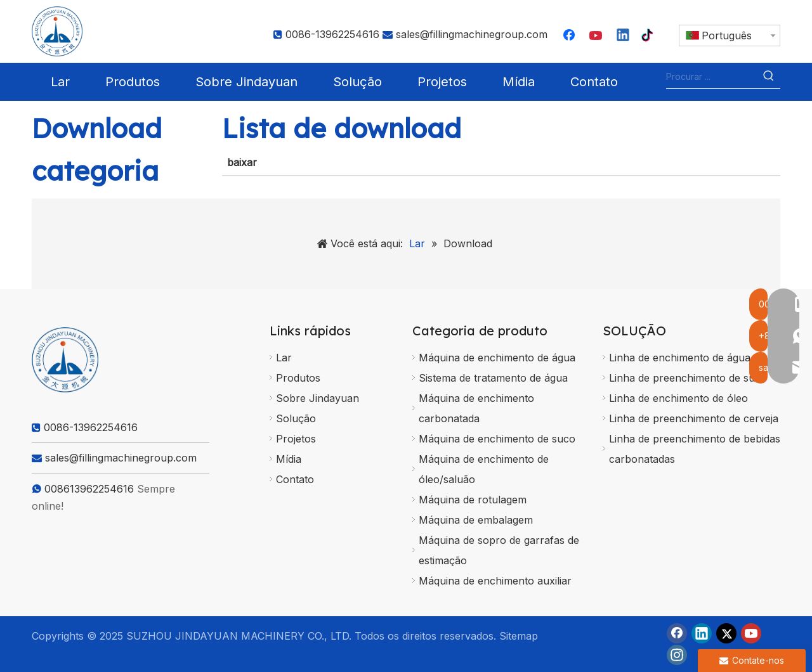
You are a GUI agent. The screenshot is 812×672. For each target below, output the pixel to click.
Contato (295, 479)
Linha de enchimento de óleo (678, 398)
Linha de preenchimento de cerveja (694, 418)
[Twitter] (726, 633)
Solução (296, 418)
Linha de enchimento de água (680, 358)
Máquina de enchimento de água (497, 358)
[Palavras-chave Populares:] (769, 77)
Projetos (296, 439)
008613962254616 (89, 489)
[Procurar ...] (712, 77)
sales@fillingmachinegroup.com (472, 34)
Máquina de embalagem (476, 520)
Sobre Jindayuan (318, 398)
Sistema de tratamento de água (493, 378)
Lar (284, 358)
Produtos (298, 378)
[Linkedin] (624, 36)
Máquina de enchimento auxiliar (495, 581)
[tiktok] (650, 36)
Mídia (289, 459)
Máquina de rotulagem (473, 500)
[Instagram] (677, 655)
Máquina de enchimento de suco (497, 439)
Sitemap (519, 636)
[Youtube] (597, 36)
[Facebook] (570, 36)
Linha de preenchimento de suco (688, 378)
